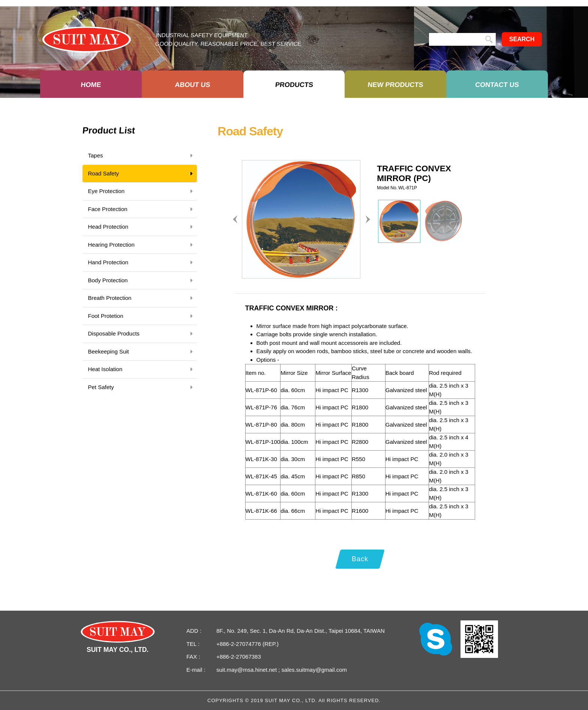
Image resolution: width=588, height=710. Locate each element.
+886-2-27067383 (239, 657)
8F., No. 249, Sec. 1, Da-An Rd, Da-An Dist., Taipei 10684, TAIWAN (301, 631)
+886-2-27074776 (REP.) (247, 644)
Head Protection (142, 227)
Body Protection (142, 280)
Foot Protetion (142, 316)
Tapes (142, 156)
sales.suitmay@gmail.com (313, 670)
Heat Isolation (142, 369)
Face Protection (142, 209)
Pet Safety (142, 387)
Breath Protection (142, 298)
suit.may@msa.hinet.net (247, 670)
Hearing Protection (142, 245)
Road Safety (142, 174)
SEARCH (522, 39)
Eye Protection (142, 191)
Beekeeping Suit (142, 352)
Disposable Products (142, 334)
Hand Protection (142, 262)
